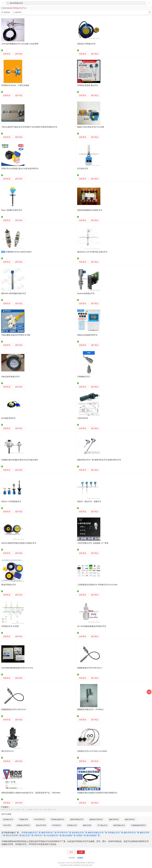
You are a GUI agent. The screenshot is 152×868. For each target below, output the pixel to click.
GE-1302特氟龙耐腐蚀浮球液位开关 (92, 626)
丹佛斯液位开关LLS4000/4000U (19, 252)
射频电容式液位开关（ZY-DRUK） (91, 709)
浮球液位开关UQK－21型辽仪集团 (15, 85)
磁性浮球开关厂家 (131, 833)
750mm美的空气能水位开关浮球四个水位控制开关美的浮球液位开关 (29, 127)
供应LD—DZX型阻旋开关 (11, 502)
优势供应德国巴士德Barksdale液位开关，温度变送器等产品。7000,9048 (31, 793)
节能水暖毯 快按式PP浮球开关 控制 (16, 335)
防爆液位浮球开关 (23, 825)
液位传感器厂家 (69, 835)
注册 (81, 852)
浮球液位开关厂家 (115, 833)
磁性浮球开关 (130, 819)
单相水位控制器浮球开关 (87, 335)
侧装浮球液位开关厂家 (97, 833)
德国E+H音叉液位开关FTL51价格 (91, 127)
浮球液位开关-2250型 (10, 626)
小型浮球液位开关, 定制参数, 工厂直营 (93, 543)
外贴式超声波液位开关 (10, 377)
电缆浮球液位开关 (9, 585)
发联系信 (7, 54)
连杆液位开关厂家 (79, 833)
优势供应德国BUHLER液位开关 (90, 210)
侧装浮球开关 (114, 819)
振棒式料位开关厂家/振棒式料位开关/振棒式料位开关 (99, 460)
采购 (149, 692)
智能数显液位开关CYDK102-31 (90, 668)
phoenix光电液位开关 (86, 293)
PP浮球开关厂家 (64, 833)
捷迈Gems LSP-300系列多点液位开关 (92, 252)
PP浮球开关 (57, 825)
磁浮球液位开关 (119, 825)
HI (19, 810)
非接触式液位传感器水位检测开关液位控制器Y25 (97, 793)
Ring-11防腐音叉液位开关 (12, 210)
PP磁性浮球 (24, 819)
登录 (71, 852)
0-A (2, 810)
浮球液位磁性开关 (58, 819)
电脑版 (80, 858)
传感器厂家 (81, 835)
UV (45, 810)
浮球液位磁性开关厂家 (31, 833)
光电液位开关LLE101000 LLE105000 (92, 751)
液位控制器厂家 (93, 835)
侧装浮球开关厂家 (49, 833)
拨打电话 (19, 54)
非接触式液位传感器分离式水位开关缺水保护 (20, 460)
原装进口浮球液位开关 (86, 44)
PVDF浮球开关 (39, 819)
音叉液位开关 (83, 169)
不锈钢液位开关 (84, 377)
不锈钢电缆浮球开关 (138, 825)
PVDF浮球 (7, 825)
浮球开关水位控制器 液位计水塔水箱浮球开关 (20, 169)
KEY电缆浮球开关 (8, 418)
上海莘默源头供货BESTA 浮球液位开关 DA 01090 (97, 585)
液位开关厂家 (28, 835)
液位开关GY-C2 (7, 751)
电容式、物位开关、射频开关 (89, 502)
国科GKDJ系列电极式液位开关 (14, 293)
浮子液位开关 (102, 825)
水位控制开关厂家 (54, 835)
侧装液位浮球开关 (96, 819)
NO (31, 810)
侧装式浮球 (87, 825)
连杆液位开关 (8, 819)
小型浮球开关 (83, 418)
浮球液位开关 (72, 825)
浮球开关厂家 (40, 835)
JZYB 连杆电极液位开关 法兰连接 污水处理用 (20, 44)
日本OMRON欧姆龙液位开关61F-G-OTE (17, 668)
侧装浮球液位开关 (77, 819)
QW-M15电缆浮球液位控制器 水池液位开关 (19, 543)
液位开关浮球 (41, 825)
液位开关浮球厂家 (14, 835)
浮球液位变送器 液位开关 (88, 85)
